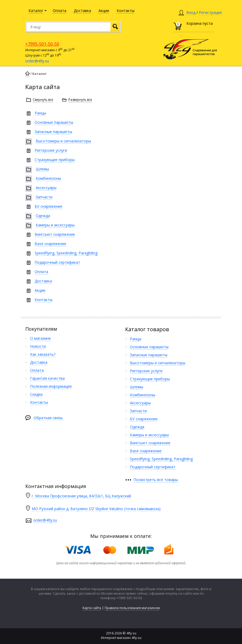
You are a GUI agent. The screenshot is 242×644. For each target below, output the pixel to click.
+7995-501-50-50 (42, 44)
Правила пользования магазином (132, 608)
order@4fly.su (37, 61)
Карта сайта (92, 608)
